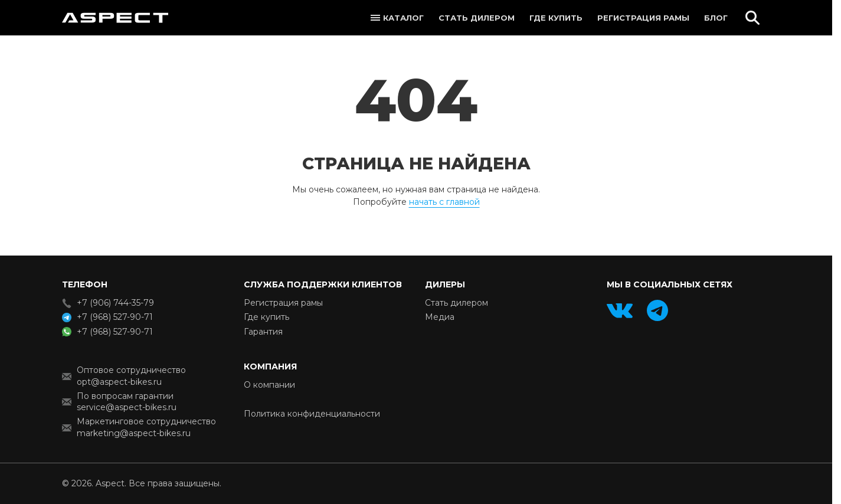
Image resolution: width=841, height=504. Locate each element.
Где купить (556, 18)
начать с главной (444, 202)
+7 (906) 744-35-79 (115, 303)
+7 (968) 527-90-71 (115, 317)
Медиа (440, 317)
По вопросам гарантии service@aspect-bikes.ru (127, 402)
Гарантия (263, 332)
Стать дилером (477, 18)
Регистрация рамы (643, 18)
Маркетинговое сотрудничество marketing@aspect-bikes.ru (146, 427)
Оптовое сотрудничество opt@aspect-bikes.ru (131, 376)
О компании (269, 385)
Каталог (403, 18)
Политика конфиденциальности (312, 414)
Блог (716, 18)
